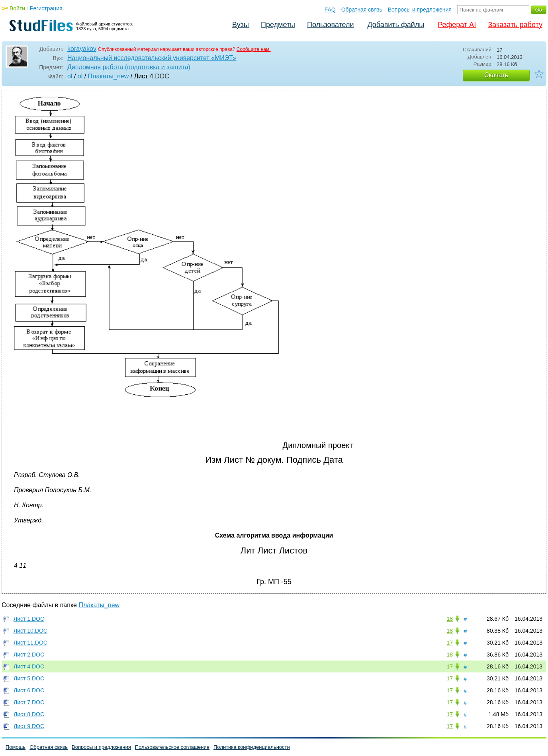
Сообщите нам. (254, 49)
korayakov (82, 49)
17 (450, 643)
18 (450, 619)
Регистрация (46, 8)
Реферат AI (457, 25)
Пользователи (330, 25)
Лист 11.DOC (30, 643)
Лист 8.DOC (29, 714)
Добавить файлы (396, 25)
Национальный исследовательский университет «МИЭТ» (152, 58)
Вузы (241, 25)
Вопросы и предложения (420, 10)
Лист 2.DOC (29, 655)
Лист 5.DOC (29, 678)
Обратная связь (362, 10)
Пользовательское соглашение (172, 747)
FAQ (330, 10)
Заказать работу (515, 25)
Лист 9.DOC (29, 726)
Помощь (16, 747)
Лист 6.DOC (29, 690)
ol (70, 76)
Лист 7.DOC (29, 702)
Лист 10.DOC (30, 631)
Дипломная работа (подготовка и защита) (129, 67)
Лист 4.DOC (29, 666)
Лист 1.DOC (29, 619)
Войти (17, 8)
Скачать (496, 75)
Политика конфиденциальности (252, 747)
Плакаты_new (109, 76)
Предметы (278, 25)
